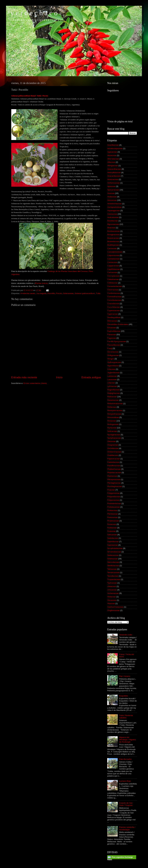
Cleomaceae (113, 290)
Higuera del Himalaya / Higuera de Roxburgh (127, 740)
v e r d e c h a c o (34, 13)
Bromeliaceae (113, 241)
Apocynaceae (113, 190)
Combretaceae (114, 293)
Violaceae (112, 597)
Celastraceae (113, 279)
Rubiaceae (112, 528)
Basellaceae (113, 221)
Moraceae (112, 421)
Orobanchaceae (114, 452)
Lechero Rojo (125, 781)
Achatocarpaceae (115, 148)
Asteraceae (112, 214)
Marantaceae (113, 400)
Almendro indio (126, 635)
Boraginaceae (113, 235)
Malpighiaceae (114, 393)
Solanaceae (68, 293)
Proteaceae (112, 510)
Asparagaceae (114, 211)
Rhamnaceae (113, 521)
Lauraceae (112, 379)
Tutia (98, 293)
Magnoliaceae (113, 390)
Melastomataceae (115, 404)
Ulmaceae (112, 586)
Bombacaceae (113, 231)
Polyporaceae (113, 500)
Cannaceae (112, 262)
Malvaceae (112, 397)
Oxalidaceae (113, 455)
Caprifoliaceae (113, 269)
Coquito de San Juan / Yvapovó (126, 804)
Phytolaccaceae (114, 473)
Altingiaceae (113, 166)
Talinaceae (112, 569)
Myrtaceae (112, 428)
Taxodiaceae (113, 576)
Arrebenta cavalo (28, 293)
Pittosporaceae (114, 479)
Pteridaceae (112, 514)
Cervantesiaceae (115, 286)
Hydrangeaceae (114, 362)
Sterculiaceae (113, 562)
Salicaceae (112, 535)
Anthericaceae (113, 183)
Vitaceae (111, 603)
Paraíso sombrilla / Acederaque (127, 828)
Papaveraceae (114, 459)
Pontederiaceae (114, 504)
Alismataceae (113, 159)
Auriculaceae (113, 217)
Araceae (111, 193)
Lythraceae (112, 386)
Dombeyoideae (114, 317)
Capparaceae (113, 266)
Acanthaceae (113, 145)
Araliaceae (112, 197)
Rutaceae (111, 531)
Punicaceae (112, 517)
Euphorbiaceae (114, 331)
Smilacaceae (113, 555)
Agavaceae (112, 152)
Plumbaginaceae (115, 486)
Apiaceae (111, 186)
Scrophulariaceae (115, 548)
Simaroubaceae (114, 552)
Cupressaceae (114, 310)
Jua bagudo (41, 293)
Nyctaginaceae (114, 435)
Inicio (59, 377)
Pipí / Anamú (125, 676)
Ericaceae (112, 328)
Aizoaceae (112, 155)
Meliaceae (112, 407)
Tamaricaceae (113, 572)
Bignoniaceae (113, 224)
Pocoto (59, 293)
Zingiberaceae (113, 610)
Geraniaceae (113, 352)
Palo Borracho (125, 759)
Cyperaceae (113, 314)
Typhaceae (112, 583)
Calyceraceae (113, 255)
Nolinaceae (112, 431)
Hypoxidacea (113, 366)
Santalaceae (113, 538)
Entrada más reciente (24, 377)
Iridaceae (111, 369)
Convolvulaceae (114, 300)
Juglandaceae (113, 373)
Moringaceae (113, 424)
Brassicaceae (113, 238)
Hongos (111, 359)
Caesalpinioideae (115, 252)
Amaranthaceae (114, 169)
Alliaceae (111, 162)
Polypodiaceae (114, 497)
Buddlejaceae (113, 245)
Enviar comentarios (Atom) (35, 383)
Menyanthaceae (114, 414)
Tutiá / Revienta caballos (126, 717)
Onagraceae (113, 445)
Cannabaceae (113, 259)
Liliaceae (111, 383)
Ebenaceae (112, 321)
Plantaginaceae (114, 483)
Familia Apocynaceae (116, 341)
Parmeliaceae (113, 462)
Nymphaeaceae (114, 438)
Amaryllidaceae (114, 172)
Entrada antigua (91, 377)
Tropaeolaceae (114, 579)
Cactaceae (112, 248)
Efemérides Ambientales (118, 324)
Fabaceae (112, 335)
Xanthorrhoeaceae (115, 607)
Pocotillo (51, 293)
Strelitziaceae (113, 566)
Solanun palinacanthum (85, 293)
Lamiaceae (112, 376)
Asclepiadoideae (114, 207)
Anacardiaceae (114, 176)
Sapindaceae (113, 542)
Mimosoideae (113, 417)
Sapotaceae (112, 545)
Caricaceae (112, 272)
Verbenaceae (113, 593)
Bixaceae (111, 228)
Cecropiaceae (113, 276)
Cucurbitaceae (114, 307)
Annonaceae (113, 179)
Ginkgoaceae (113, 355)
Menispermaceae (115, 410)
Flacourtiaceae (114, 345)
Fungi (110, 348)
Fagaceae (112, 338)
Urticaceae (112, 590)
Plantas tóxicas (41, 283)
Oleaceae (111, 441)
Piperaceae (112, 476)
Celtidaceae (112, 283)
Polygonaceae (113, 493)
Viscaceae (112, 600)
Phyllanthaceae (114, 469)
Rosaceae (112, 524)
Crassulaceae (113, 304)
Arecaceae (112, 200)
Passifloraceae (114, 466)
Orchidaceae (113, 448)
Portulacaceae (113, 507)
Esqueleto (123, 696)
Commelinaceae (114, 297)
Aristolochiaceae (114, 204)
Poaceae (111, 490)
